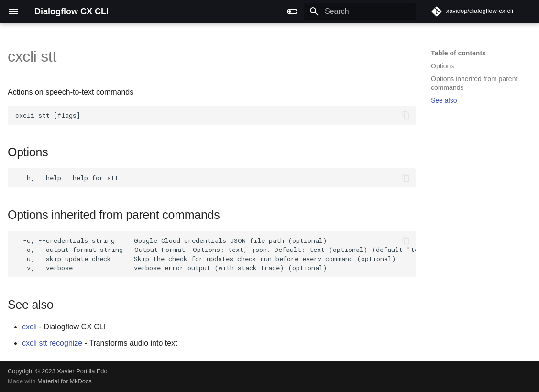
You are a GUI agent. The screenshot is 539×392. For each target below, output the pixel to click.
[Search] (360, 11)
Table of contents (458, 53)
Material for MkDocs (65, 381)
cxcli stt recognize (52, 343)
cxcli (29, 327)
